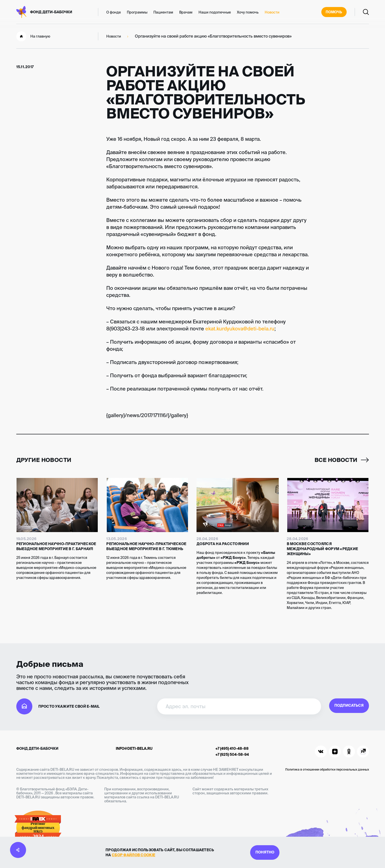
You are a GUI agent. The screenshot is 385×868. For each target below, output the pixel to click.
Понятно (265, 852)
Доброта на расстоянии (223, 544)
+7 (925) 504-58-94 (232, 755)
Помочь (332, 12)
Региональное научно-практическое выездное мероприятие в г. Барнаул (56, 546)
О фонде (114, 12)
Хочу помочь (248, 12)
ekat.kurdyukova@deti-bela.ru (240, 329)
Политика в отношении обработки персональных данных (327, 769)
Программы (137, 12)
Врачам (186, 12)
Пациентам (163, 12)
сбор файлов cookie (122, 854)
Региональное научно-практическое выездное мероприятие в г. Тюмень (146, 546)
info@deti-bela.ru (134, 749)
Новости (272, 12)
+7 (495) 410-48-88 (232, 749)
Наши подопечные (215, 12)
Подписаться (335, 706)
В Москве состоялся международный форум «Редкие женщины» (322, 549)
